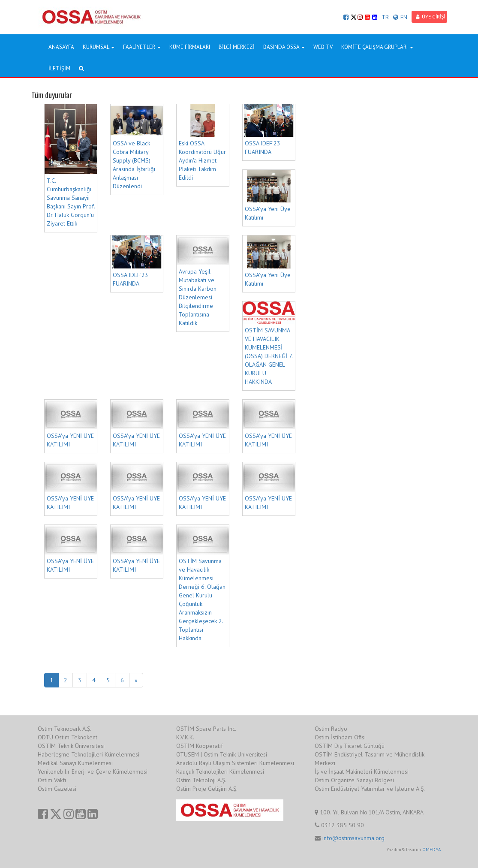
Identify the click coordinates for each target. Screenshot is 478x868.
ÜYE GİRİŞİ (430, 17)
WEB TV (323, 47)
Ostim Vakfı (52, 780)
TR (385, 17)
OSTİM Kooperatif (200, 746)
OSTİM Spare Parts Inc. (206, 729)
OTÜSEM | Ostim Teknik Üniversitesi (222, 754)
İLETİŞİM (59, 68)
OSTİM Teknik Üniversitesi (71, 746)
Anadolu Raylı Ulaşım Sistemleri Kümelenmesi (235, 763)
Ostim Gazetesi (57, 789)
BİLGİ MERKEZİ (237, 47)
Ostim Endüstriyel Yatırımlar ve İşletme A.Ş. (370, 789)
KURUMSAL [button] (99, 47)
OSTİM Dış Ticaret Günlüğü (350, 746)
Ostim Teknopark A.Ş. (65, 729)
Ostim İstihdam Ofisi (340, 737)
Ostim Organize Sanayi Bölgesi (354, 780)
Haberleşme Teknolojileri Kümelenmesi (89, 754)
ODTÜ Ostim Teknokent (68, 737)
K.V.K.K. (185, 737)
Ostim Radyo (331, 729)
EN (400, 17)
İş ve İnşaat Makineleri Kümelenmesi (362, 772)
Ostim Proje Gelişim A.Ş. (207, 789)
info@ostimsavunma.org (353, 838)
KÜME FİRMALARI (190, 47)
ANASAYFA (61, 47)
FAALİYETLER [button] (142, 47)
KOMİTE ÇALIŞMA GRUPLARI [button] (377, 47)
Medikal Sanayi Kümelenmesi (75, 763)
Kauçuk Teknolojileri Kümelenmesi (220, 772)
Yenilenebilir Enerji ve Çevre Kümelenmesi (93, 772)
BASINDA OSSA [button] (284, 47)
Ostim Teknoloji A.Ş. (201, 780)
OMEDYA (431, 850)
